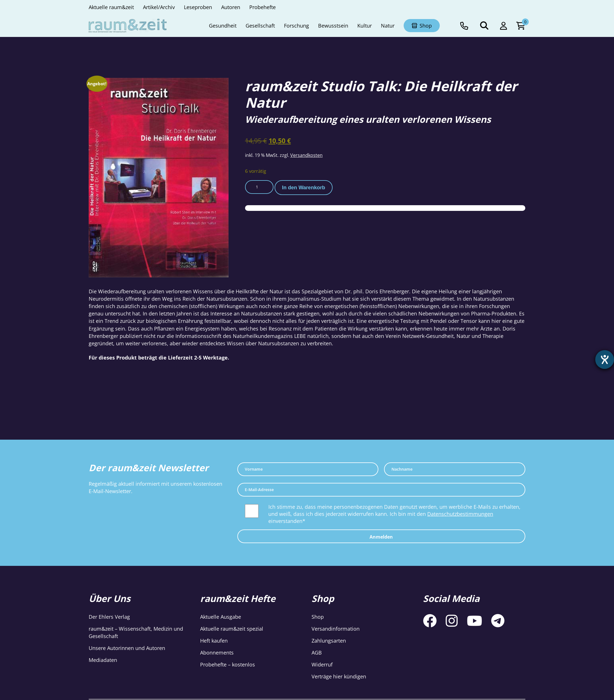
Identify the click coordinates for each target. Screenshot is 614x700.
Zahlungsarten (329, 641)
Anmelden (381, 537)
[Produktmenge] (259, 187)
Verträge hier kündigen (339, 676)
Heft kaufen (214, 641)
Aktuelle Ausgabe (221, 617)
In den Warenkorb (304, 188)
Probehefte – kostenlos (228, 664)
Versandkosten (306, 155)
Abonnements (217, 653)
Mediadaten (103, 660)
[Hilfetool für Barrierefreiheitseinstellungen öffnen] (605, 360)
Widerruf (322, 664)
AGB (317, 653)
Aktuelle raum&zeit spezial (232, 629)
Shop (318, 617)
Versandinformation (336, 629)
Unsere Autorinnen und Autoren (127, 648)
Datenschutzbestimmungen (460, 514)
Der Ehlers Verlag (109, 617)
